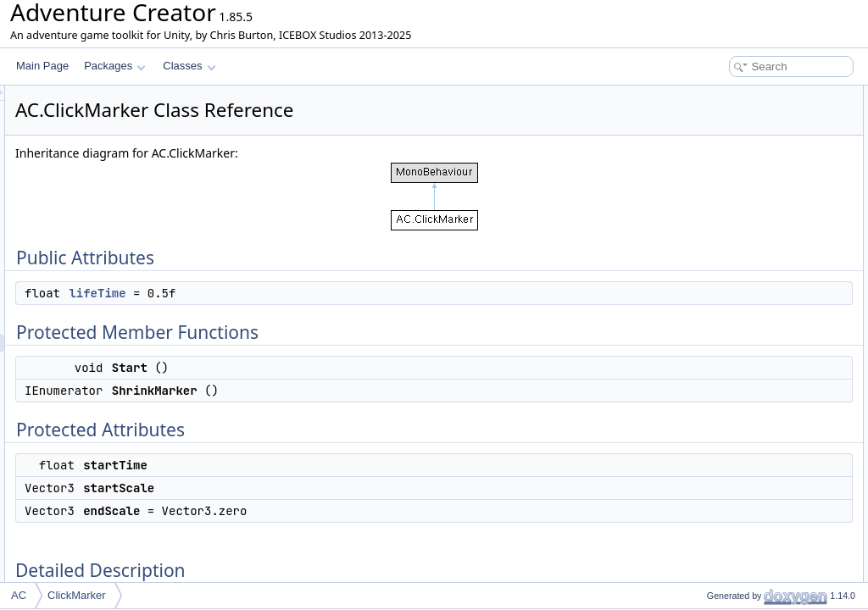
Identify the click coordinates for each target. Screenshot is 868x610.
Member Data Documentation (746, 281)
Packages (115, 66)
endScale (714, 244)
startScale (715, 225)
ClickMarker (77, 595)
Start (703, 151)
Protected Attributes (723, 188)
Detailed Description (724, 263)
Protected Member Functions (744, 132)
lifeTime (309, 293)
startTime (714, 207)
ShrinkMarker (723, 169)
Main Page (42, 66)
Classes (189, 66)
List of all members (722, 319)
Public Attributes (715, 95)
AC (19, 595)
